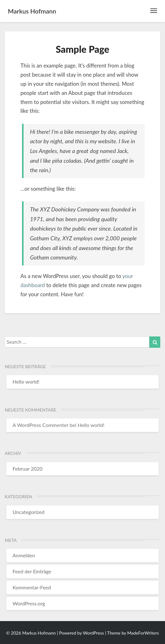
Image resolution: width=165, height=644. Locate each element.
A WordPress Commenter (40, 425)
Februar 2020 (27, 469)
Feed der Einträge (32, 571)
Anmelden (24, 555)
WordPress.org (29, 603)
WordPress (93, 633)
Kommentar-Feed (32, 587)
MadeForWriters (143, 633)
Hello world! (26, 382)
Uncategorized (29, 512)
